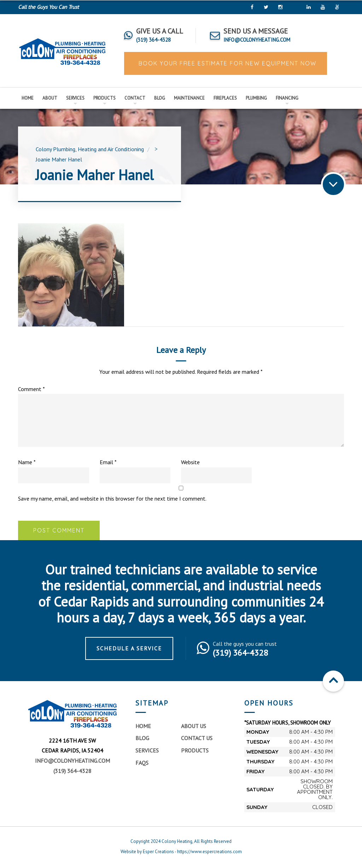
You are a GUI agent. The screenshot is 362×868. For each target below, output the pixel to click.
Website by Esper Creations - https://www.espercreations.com (181, 852)
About (50, 98)
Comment (31, 389)
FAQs (142, 763)
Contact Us (197, 738)
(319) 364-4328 (72, 771)
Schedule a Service (129, 648)
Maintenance (189, 98)
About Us (194, 726)
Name (27, 462)
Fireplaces (225, 98)
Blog (160, 98)
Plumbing (256, 98)
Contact (135, 98)
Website (190, 462)
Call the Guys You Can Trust (48, 7)
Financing (287, 98)
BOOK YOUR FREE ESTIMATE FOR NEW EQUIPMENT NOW (226, 63)
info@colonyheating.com (72, 761)
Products (104, 98)
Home (28, 98)
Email (108, 462)
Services (75, 98)
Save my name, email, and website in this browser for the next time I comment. (112, 498)
